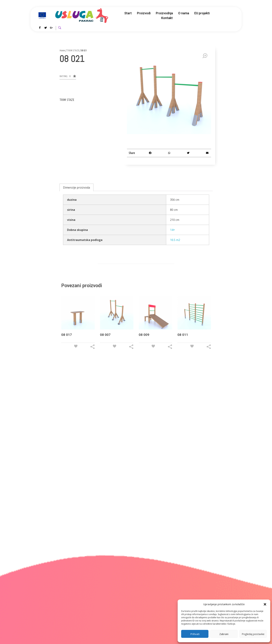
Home (62, 50)
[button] (265, 604)
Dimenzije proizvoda (76, 188)
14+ (173, 230)
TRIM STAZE (73, 50)
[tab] (76, 187)
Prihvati (195, 634)
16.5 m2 (175, 240)
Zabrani (224, 634)
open (205, 56)
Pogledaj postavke (253, 634)
